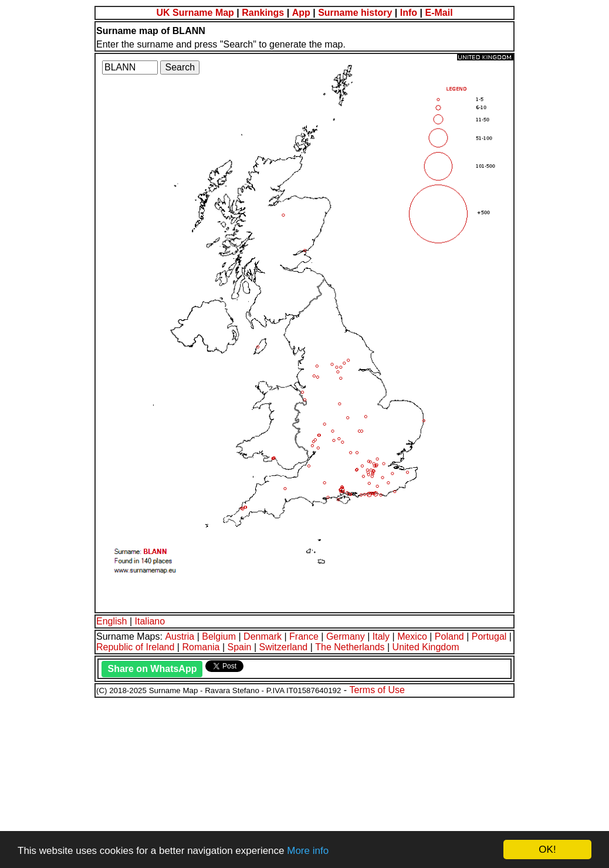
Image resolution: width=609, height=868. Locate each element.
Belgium (219, 636)
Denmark (263, 636)
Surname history (355, 13)
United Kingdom (426, 647)
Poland (449, 636)
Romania (201, 647)
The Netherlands (350, 647)
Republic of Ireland (135, 647)
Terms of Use (377, 690)
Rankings (263, 13)
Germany (346, 636)
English (111, 621)
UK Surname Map (195, 13)
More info (308, 851)
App (301, 13)
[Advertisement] (304, 781)
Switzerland (284, 647)
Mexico (412, 636)
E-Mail (439, 13)
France (304, 636)
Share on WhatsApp (152, 669)
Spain (240, 647)
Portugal (489, 636)
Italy (381, 636)
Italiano (150, 621)
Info (409, 13)
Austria (180, 636)
